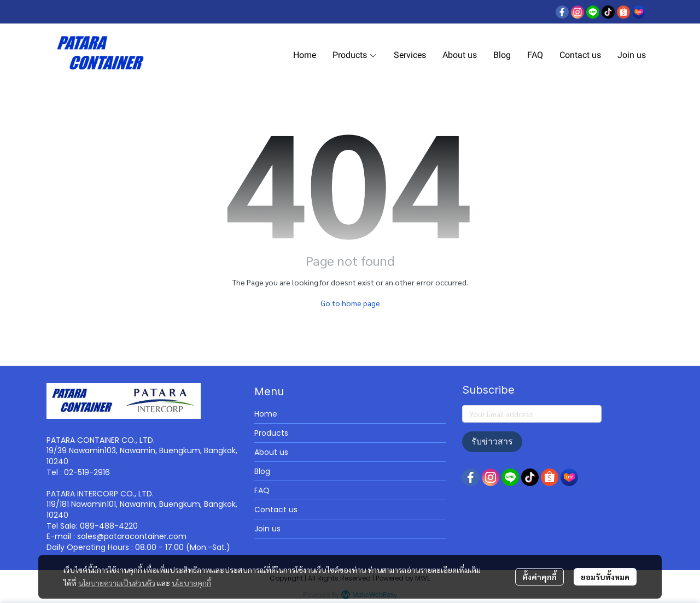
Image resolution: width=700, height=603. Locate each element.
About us (271, 452)
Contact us (276, 510)
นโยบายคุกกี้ (191, 583)
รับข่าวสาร (492, 441)
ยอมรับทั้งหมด (605, 577)
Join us (267, 529)
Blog (262, 471)
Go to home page (350, 303)
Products (271, 433)
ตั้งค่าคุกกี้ (539, 577)
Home (266, 414)
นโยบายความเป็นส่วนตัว (117, 583)
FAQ (262, 490)
